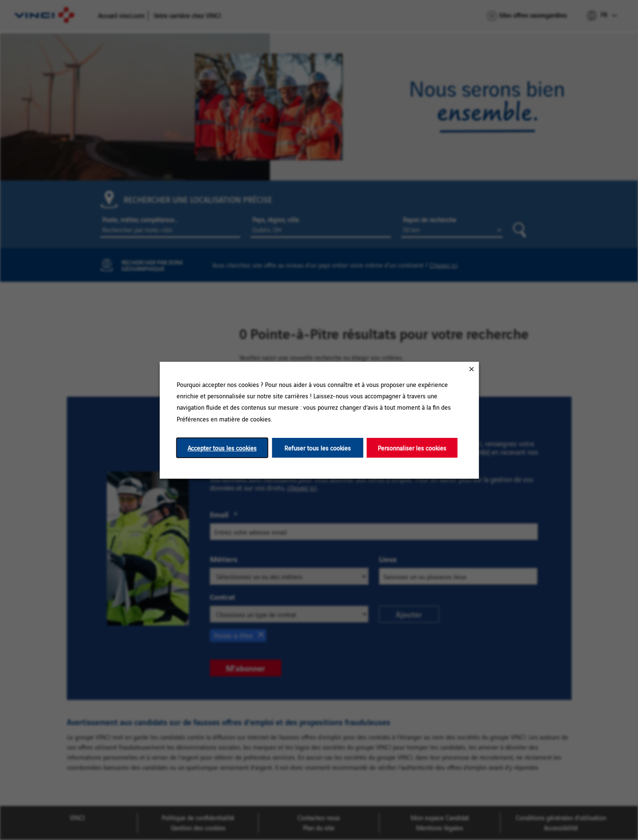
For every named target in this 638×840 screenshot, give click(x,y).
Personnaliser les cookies (412, 447)
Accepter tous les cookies (222, 447)
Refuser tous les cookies (317, 447)
